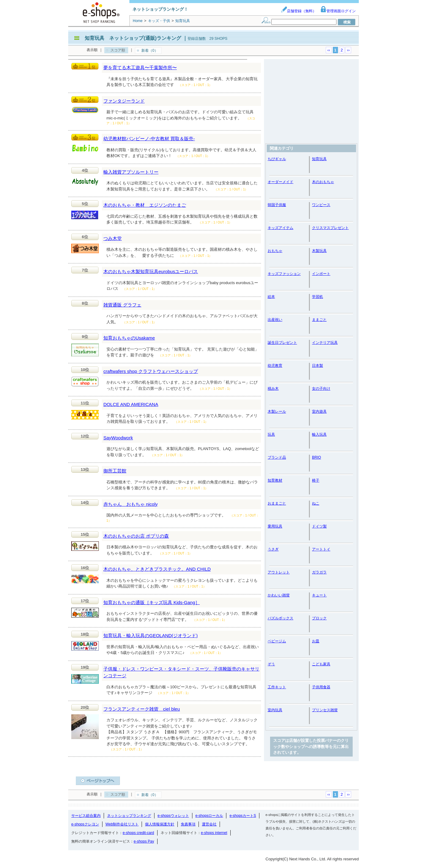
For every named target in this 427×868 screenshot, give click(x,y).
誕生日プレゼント (282, 343)
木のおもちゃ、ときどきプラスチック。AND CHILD (157, 569)
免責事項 (188, 824)
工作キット (277, 687)
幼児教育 (275, 366)
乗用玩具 (275, 526)
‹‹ (329, 50)
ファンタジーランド (124, 101)
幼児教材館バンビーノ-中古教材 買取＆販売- (149, 139)
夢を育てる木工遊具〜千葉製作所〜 (140, 68)
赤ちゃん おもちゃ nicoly (131, 504)
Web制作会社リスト (122, 824)
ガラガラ (319, 572)
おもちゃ (275, 251)
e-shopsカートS (243, 816)
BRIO (316, 457)
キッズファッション (284, 274)
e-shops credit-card (138, 833)
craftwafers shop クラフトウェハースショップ (151, 371)
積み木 (273, 389)
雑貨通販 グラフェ (122, 305)
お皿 (316, 641)
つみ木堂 (113, 238)
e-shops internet (214, 833)
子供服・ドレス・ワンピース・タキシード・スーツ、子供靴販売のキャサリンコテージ (181, 672)
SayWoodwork (118, 438)
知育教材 (275, 480)
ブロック (319, 618)
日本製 (317, 366)
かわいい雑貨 (279, 595)
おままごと (277, 503)
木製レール (277, 411)
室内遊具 (319, 411)
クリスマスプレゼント (330, 228)
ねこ (316, 503)
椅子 (316, 480)
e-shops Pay (144, 841)
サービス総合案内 (86, 816)
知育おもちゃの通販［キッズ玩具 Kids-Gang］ (152, 602)
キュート (319, 595)
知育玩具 (319, 159)
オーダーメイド (280, 182)
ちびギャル (277, 159)
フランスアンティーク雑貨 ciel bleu (142, 709)
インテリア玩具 (325, 343)
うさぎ (273, 549)
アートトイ (321, 549)
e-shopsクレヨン (85, 824)
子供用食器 (321, 687)
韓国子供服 (277, 205)
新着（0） (150, 51)
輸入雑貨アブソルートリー (131, 172)
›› (348, 50)
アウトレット (279, 572)
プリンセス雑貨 (325, 710)
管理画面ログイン (338, 11)
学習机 (317, 297)
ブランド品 (277, 457)
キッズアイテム (280, 228)
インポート (321, 274)
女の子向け (321, 389)
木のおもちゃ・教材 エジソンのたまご (145, 205)
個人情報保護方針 (160, 824)
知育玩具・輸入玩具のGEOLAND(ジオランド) (150, 635)
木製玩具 (319, 251)
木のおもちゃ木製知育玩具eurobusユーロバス (151, 271)
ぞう (271, 664)
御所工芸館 (115, 471)
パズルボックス (280, 618)
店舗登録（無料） (299, 11)
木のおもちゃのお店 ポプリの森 (136, 536)
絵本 (271, 297)
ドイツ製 (319, 526)
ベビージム (277, 641)
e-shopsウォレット (173, 816)
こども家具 (321, 664)
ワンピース (321, 205)
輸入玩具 (319, 434)
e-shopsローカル (209, 816)
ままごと (319, 320)
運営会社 (209, 824)
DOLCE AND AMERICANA (131, 404)
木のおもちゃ (323, 182)
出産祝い (275, 320)
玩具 (271, 434)
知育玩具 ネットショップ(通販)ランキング (133, 38)
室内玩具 (275, 710)
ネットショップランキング (129, 816)
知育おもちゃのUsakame (129, 338)
